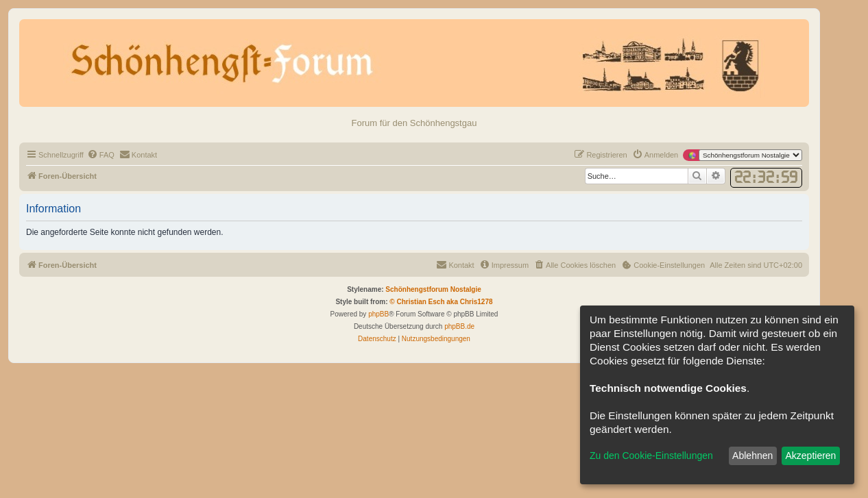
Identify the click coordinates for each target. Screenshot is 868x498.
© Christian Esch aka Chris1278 (441, 302)
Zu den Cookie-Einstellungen (651, 456)
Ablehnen (752, 456)
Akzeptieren (810, 456)
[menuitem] (101, 155)
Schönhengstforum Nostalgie (433, 289)
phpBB (378, 314)
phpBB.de (459, 326)
